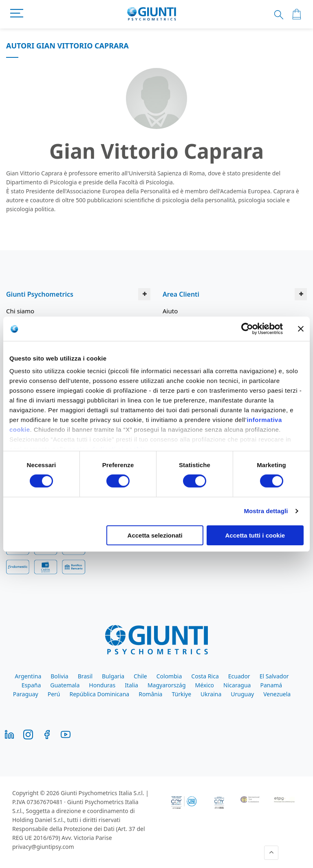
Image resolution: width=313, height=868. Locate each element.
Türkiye (181, 694)
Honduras (102, 685)
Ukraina (211, 694)
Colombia (169, 676)
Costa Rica (205, 676)
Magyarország (167, 685)
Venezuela (277, 694)
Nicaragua (237, 685)
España (31, 685)
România (150, 694)
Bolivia (59, 676)
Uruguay (242, 694)
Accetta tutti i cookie (255, 535)
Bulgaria (113, 676)
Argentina (28, 676)
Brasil (85, 676)
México (205, 685)
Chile (140, 676)
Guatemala (65, 685)
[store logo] (152, 14)
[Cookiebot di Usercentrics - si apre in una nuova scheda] (247, 328)
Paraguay (26, 694)
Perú (54, 694)
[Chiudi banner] (301, 328)
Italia (131, 685)
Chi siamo (20, 311)
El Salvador (274, 676)
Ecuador (239, 676)
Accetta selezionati (155, 535)
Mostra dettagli (266, 511)
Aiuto (170, 311)
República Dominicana (100, 694)
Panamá (271, 685)
